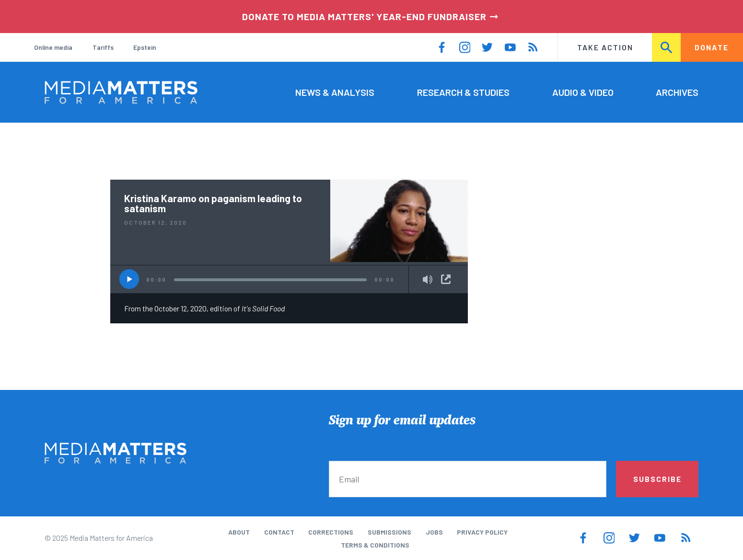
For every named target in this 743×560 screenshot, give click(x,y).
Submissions (389, 532)
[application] (289, 279)
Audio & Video (583, 92)
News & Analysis (335, 92)
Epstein (145, 47)
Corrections (331, 532)
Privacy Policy (482, 532)
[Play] (129, 279)
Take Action (605, 47)
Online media (53, 47)
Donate (712, 47)
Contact (279, 532)
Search (667, 47)
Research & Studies (463, 92)
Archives (677, 92)
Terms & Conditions (375, 545)
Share (446, 279)
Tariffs (103, 47)
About (239, 532)
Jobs (434, 532)
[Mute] (428, 280)
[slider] (270, 280)
